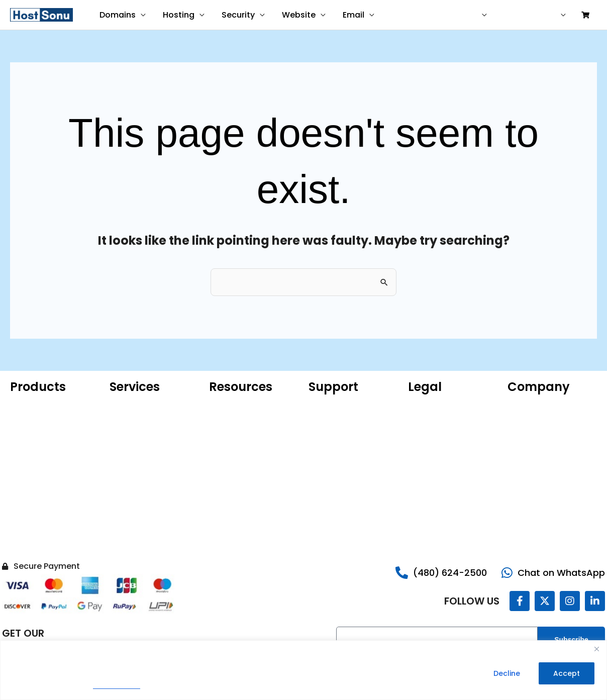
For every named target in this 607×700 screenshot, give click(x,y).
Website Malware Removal (139, 441)
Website (295, 15)
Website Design (137, 406)
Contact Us (527, 496)
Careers (521, 451)
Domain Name (35, 406)
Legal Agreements (440, 436)
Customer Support (341, 406)
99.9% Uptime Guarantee (452, 451)
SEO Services (132, 461)
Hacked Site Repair (42, 541)
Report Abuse (332, 436)
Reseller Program (537, 481)
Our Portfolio (530, 421)
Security (236, 15)
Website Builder (37, 481)
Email (349, 15)
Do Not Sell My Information (433, 486)
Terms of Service (438, 421)
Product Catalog (238, 451)
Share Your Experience (348, 451)
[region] (303, 670)
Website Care (133, 421)
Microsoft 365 (34, 436)
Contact (426, 15)
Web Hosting (32, 451)
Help (514, 15)
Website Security (40, 511)
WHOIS (221, 421)
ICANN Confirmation (244, 436)
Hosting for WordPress (48, 421)
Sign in (546, 15)
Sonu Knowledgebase (346, 421)
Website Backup (38, 526)
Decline (507, 673)
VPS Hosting (30, 466)
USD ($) (469, 15)
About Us (523, 406)
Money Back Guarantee (449, 466)
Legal (517, 466)
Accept (567, 673)
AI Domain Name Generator (238, 471)
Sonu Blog (525, 436)
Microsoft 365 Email (243, 406)
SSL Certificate (36, 496)
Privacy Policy (117, 685)
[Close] (596, 649)
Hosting (177, 15)
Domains (117, 15)
